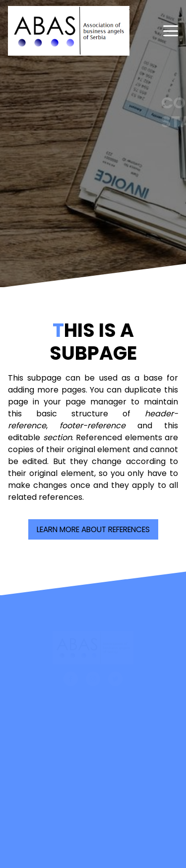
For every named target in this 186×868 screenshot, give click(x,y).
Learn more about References (93, 529)
